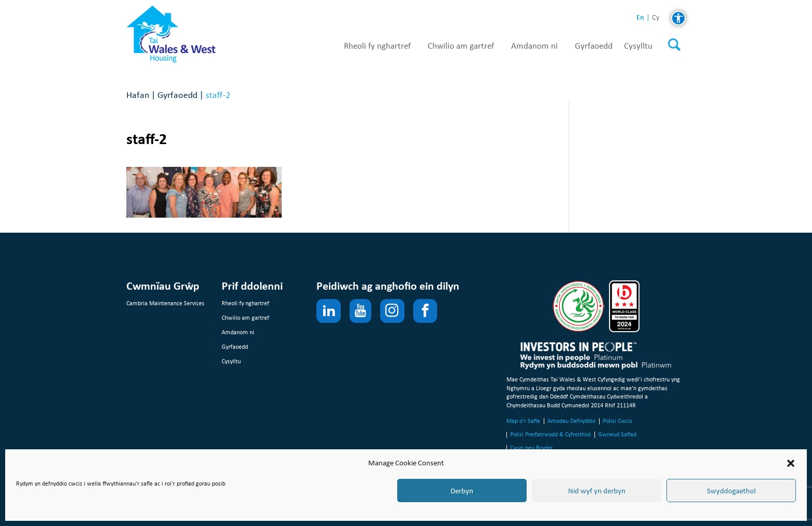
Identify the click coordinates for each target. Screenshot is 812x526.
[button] (791, 463)
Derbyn (462, 491)
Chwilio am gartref (461, 46)
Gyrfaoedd (594, 46)
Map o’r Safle (523, 421)
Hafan (138, 95)
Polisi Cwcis (618, 421)
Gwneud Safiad (617, 434)
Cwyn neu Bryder (531, 448)
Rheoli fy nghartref (377, 46)
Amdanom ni (534, 46)
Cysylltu (638, 46)
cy (656, 18)
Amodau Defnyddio (571, 421)
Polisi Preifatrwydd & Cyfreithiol (550, 434)
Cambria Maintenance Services (165, 303)
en (640, 17)
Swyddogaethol (731, 491)
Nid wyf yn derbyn (597, 491)
